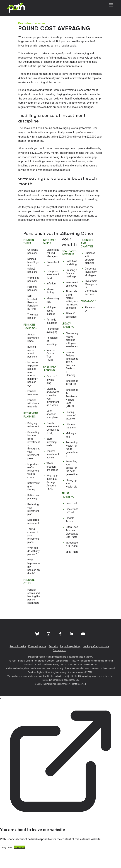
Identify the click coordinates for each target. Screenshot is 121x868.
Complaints (59, 669)
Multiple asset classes (51, 329)
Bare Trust (71, 522)
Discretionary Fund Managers (53, 271)
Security (53, 665)
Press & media (18, 665)
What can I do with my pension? (33, 570)
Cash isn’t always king (52, 398)
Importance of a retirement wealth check (33, 489)
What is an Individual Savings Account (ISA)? (52, 501)
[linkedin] (72, 652)
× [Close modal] (1, 717)
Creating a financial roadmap (71, 292)
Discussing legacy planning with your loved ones (72, 358)
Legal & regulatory (70, 665)
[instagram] (49, 652)
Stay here (7, 866)
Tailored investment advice (53, 473)
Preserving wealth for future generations (72, 467)
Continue (19, 866)
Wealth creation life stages (52, 485)
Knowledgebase (32, 23)
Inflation (51, 302)
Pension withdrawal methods (33, 422)
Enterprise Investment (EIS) (53, 293)
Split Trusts (72, 570)
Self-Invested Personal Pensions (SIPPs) (32, 321)
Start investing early (52, 460)
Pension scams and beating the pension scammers (34, 615)
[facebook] (60, 652)
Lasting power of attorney (71, 434)
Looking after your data (96, 665)
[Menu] (111, 5)
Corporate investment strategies (91, 290)
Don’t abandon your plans (52, 433)
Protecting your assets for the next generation (72, 486)
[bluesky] (37, 652)
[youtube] (83, 652)
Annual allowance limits (33, 356)
